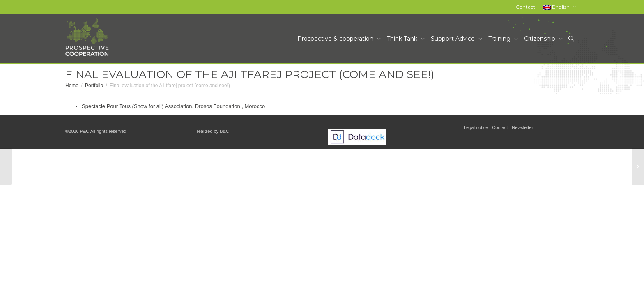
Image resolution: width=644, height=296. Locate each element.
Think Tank (403, 39)
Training (500, 39)
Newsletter (522, 127)
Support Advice (454, 39)
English (557, 7)
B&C (224, 131)
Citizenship (540, 39)
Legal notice (476, 127)
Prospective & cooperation (336, 39)
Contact (526, 7)
